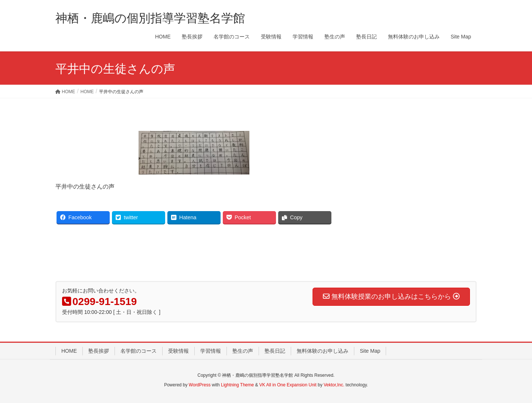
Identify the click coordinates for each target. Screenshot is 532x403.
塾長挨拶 (99, 351)
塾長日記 (275, 351)
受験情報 (178, 351)
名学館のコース (139, 351)
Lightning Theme (237, 385)
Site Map (370, 351)
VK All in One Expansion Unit (288, 385)
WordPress (200, 385)
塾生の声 (243, 351)
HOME (69, 351)
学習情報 (211, 351)
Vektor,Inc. (334, 385)
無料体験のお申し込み (323, 351)
